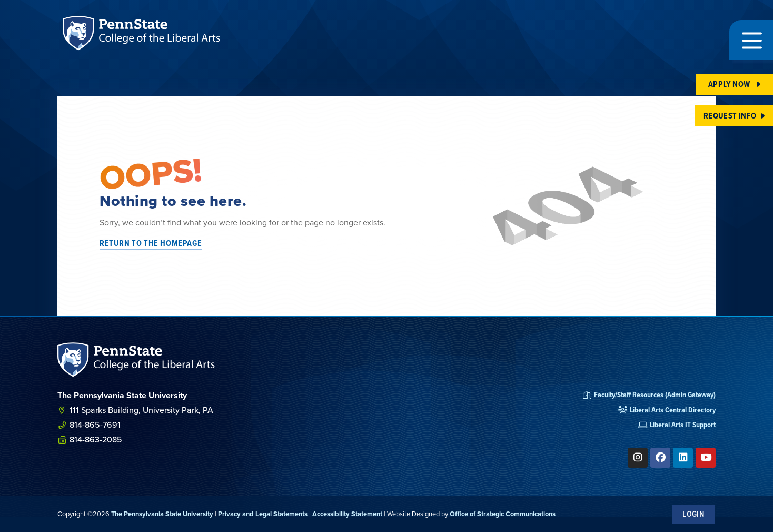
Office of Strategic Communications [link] (503, 514)
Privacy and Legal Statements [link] (263, 514)
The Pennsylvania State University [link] (162, 514)
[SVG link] (136, 360)
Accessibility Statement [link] (347, 514)
